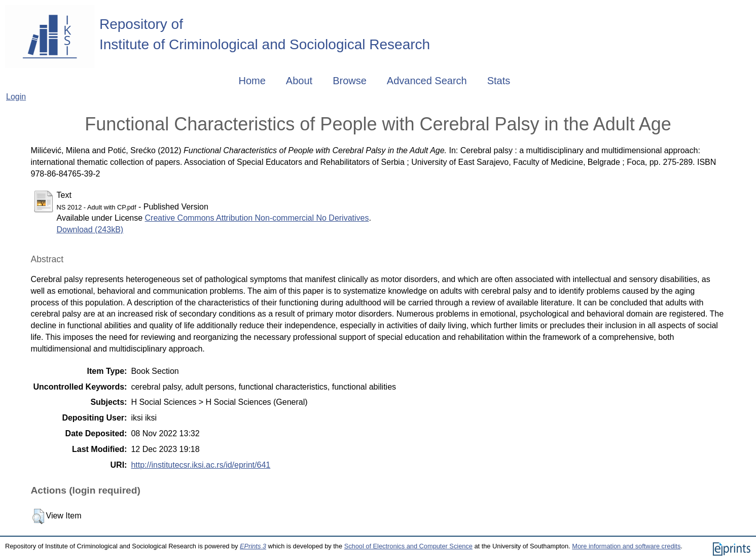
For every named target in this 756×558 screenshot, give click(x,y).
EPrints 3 (253, 546)
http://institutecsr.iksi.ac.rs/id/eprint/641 (201, 465)
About (299, 81)
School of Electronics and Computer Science (408, 546)
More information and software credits (626, 546)
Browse (350, 81)
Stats (499, 81)
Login (16, 97)
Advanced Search (427, 81)
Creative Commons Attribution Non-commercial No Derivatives (257, 218)
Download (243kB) (90, 230)
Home (252, 81)
